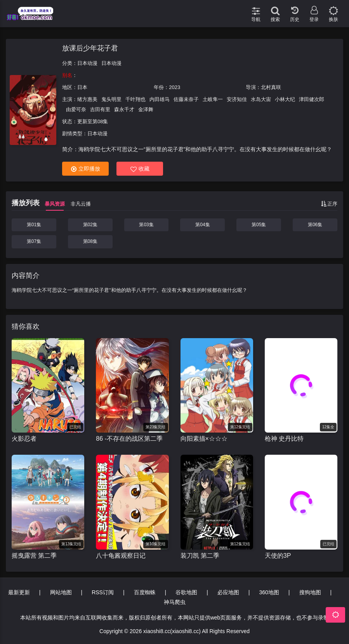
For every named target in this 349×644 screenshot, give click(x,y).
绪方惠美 (87, 99)
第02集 (90, 225)
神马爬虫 (175, 602)
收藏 (140, 169)
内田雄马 (160, 99)
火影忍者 (24, 439)
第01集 (34, 225)
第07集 (34, 241)
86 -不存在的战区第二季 (129, 439)
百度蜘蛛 (145, 592)
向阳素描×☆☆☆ (204, 439)
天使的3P (278, 556)
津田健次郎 (312, 99)
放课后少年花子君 (90, 48)
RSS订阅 (103, 592)
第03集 (146, 225)
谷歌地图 (186, 592)
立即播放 (86, 169)
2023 (174, 87)
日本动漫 (87, 63)
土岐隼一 (213, 99)
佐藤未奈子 (186, 99)
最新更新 (19, 592)
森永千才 (124, 109)
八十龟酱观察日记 (121, 556)
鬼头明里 (111, 99)
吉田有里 (100, 109)
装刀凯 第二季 (200, 556)
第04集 (202, 225)
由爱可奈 (76, 109)
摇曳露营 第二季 (34, 556)
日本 (82, 87)
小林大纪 (285, 99)
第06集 (315, 225)
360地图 (269, 592)
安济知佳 (237, 99)
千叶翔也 (135, 99)
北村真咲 (271, 87)
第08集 (90, 241)
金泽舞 (146, 109)
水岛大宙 (261, 99)
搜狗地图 (310, 592)
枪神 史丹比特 (284, 439)
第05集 (259, 225)
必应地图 (228, 592)
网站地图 (61, 592)
